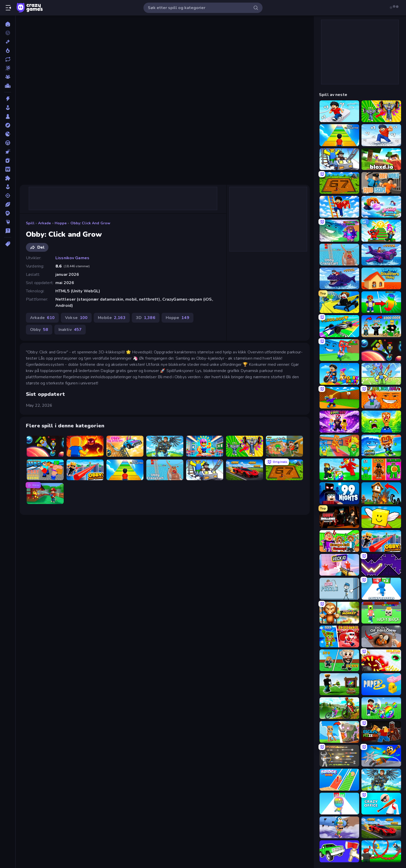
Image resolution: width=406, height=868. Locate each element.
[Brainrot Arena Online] (339, 660)
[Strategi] (8, 213)
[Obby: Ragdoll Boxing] (45, 470)
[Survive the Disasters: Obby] (381, 278)
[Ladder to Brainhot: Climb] (339, 207)
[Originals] (8, 68)
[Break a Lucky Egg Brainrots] (381, 708)
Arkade (45, 223)
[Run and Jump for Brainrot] (381, 231)
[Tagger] (8, 244)
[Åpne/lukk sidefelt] (8, 8)
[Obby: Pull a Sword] (165, 446)
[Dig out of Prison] (381, 636)
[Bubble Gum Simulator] (381, 207)
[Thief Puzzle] (339, 589)
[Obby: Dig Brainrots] (284, 470)
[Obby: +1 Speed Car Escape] (245, 470)
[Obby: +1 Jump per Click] (125, 470)
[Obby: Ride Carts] (205, 470)
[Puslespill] (8, 178)
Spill (30, 223)
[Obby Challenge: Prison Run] (339, 517)
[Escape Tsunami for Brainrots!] (339, 350)
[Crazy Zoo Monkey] (339, 613)
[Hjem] (8, 24)
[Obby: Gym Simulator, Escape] (245, 446)
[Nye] (8, 42)
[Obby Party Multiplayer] (339, 374)
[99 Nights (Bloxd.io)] (339, 493)
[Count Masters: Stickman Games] (381, 589)
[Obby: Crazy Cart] (165, 470)
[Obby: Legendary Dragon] (85, 446)
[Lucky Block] (381, 613)
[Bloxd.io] (381, 159)
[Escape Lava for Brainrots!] (381, 398)
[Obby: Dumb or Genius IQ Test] (205, 446)
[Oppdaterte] (8, 59)
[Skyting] (8, 196)
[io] (8, 134)
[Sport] (8, 204)
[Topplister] (8, 86)
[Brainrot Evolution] (339, 732)
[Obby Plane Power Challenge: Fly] (381, 255)
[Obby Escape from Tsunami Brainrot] (381, 446)
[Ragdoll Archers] (339, 756)
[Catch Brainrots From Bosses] (339, 446)
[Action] (8, 99)
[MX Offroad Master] (339, 708)
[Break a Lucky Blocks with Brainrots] (339, 469)
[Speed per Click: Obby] (339, 111)
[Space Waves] (381, 565)
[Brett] (8, 116)
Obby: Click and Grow (90, 223)
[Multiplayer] (8, 77)
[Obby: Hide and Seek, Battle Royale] (284, 446)
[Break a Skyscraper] (381, 135)
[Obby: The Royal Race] (125, 446)
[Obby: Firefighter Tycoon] (45, 494)
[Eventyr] (8, 125)
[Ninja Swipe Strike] (381, 756)
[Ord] (8, 169)
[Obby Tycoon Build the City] (381, 326)
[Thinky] (8, 222)
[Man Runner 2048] (339, 804)
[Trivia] (8, 231)
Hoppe (61, 223)
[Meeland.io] (339, 231)
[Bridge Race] (339, 780)
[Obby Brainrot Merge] (381, 469)
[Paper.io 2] (381, 684)
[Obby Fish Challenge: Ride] (339, 278)
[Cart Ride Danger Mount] (339, 302)
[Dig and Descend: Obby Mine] (339, 684)
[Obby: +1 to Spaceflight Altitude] (45, 446)
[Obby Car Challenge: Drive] (339, 326)
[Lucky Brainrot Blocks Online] (381, 517)
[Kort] (8, 160)
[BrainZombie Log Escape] (339, 827)
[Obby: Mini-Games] (85, 470)
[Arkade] (8, 108)
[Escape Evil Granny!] (339, 541)
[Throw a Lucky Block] (339, 398)
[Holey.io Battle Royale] (381, 660)
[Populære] (8, 50)
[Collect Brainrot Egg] (381, 302)
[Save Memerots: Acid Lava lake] (381, 421)
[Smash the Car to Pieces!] (339, 851)
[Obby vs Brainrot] (381, 374)
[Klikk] (8, 152)
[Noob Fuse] (381, 493)
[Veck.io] (339, 565)
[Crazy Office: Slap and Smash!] (381, 804)
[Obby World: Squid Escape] (381, 183)
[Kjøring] (8, 143)
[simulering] (8, 187)
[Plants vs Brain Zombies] (339, 636)
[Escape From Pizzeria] (381, 732)
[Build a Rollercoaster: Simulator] (381, 851)
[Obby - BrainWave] (339, 421)
